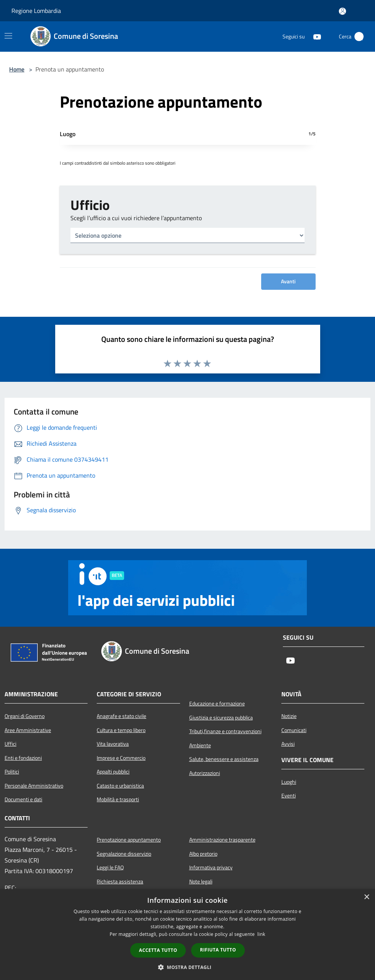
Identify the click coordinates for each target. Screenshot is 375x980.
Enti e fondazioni (23, 758)
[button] (188, 967)
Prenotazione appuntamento (129, 840)
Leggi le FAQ (110, 867)
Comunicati (294, 730)
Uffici (10, 744)
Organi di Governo (25, 716)
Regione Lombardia (36, 11)
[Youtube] (314, 37)
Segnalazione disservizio (124, 854)
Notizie (289, 716)
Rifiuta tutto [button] (218, 950)
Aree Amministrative (28, 730)
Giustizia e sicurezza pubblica (221, 718)
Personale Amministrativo (34, 786)
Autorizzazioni (205, 773)
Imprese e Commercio (121, 758)
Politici (12, 772)
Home (17, 69)
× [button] (366, 897)
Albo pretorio (203, 854)
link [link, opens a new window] (261, 934)
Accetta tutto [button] (158, 950)
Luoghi (289, 782)
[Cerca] (359, 37)
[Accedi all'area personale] (342, 11)
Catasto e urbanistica (120, 786)
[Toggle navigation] (8, 36)
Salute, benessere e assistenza (224, 759)
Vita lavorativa (113, 744)
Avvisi (288, 744)
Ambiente (200, 745)
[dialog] (187, 935)
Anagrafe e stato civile (121, 716)
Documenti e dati (23, 799)
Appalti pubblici (113, 772)
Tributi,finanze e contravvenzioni (225, 731)
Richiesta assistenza (120, 882)
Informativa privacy (211, 867)
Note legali (201, 882)
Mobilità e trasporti (118, 799)
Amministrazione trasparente (222, 840)
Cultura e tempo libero (121, 730)
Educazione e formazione (217, 704)
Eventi (289, 796)
